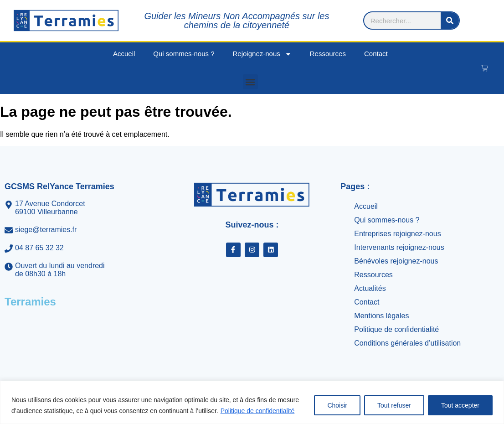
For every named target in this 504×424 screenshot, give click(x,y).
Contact (376, 54)
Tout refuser (394, 405)
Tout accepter (460, 405)
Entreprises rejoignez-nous (397, 234)
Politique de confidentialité (258, 411)
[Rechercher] (477, 21)
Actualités (370, 288)
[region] (252, 402)
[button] (250, 82)
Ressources (328, 54)
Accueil (124, 54)
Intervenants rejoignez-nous (399, 247)
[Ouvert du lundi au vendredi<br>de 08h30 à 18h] (77, 270)
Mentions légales (381, 316)
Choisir (337, 405)
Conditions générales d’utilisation (407, 343)
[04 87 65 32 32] (77, 248)
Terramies (30, 302)
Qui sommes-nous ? (184, 54)
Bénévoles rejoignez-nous (396, 261)
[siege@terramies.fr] (77, 230)
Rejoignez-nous (262, 54)
